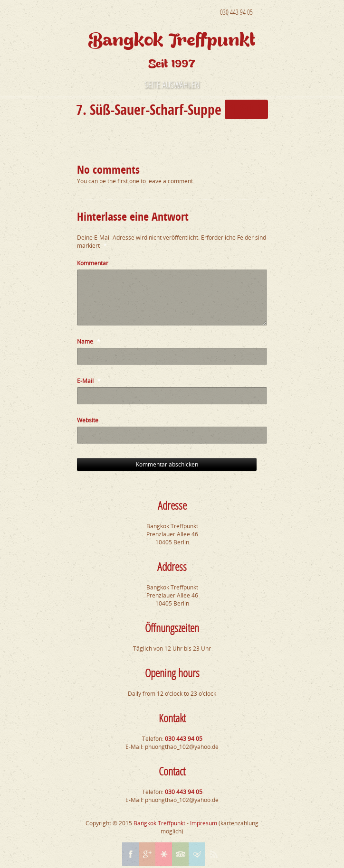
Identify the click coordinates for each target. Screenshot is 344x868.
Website (88, 420)
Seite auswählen (172, 85)
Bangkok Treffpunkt (159, 823)
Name (89, 341)
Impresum (204, 823)
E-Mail (89, 381)
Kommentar (93, 263)
